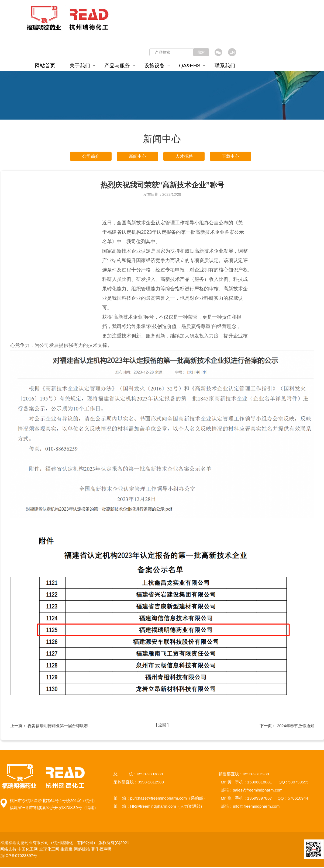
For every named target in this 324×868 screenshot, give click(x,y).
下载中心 (230, 157)
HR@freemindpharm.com (153, 808)
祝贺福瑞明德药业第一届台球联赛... (60, 727)
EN (232, 52)
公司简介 (91, 157)
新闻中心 (137, 157)
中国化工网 (28, 850)
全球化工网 (49, 850)
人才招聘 (184, 157)
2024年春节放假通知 (296, 727)
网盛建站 (82, 850)
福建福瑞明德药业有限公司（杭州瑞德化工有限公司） (49, 844)
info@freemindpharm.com (256, 808)
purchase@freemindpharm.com (158, 799)
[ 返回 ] (162, 727)
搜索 (201, 52)
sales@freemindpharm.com (258, 791)
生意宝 (66, 850)
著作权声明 (101, 850)
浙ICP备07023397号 (20, 857)
